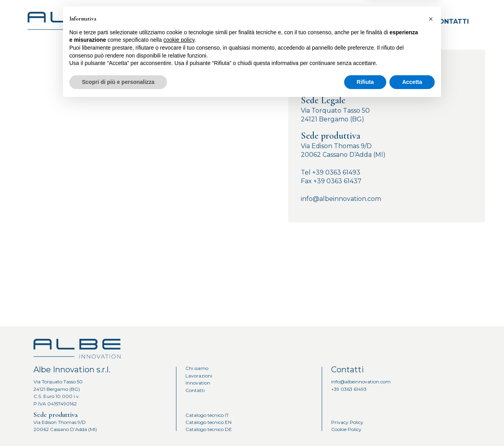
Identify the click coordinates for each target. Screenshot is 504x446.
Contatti (451, 21)
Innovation (397, 21)
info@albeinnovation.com (341, 199)
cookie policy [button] (179, 383)
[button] (431, 362)
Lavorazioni (338, 21)
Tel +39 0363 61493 (331, 172)
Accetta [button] (412, 424)
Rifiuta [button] (365, 424)
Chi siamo (283, 21)
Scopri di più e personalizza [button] (118, 424)
